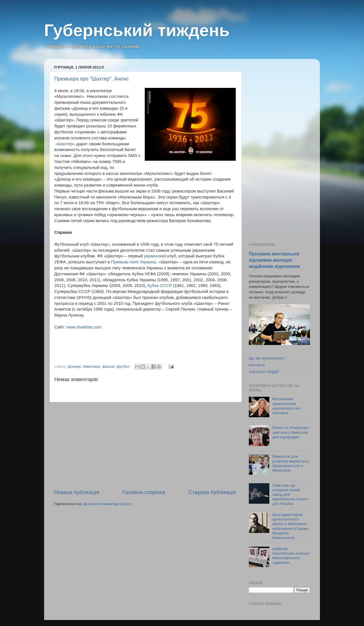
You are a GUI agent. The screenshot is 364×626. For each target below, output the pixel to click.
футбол (123, 366)
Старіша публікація (212, 492)
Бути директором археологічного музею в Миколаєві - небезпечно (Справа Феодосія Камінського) (290, 526)
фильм (108, 366)
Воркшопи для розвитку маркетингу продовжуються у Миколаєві (290, 463)
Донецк (74, 366)
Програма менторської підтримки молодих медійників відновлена (274, 260)
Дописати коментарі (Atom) (107, 504)
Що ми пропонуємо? (267, 358)
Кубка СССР (160, 286)
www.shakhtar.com (84, 327)
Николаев (91, 366)
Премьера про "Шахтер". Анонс (92, 79)
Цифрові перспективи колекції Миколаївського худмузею (291, 556)
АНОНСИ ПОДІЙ (264, 372)
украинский (155, 256)
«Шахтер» (65, 144)
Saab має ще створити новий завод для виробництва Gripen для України (290, 495)
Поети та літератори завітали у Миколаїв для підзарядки (290, 432)
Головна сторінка (144, 492)
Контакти (257, 365)
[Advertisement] (145, 445)
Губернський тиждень (137, 30)
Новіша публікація (77, 492)
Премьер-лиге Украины (134, 262)
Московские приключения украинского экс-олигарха (287, 406)
